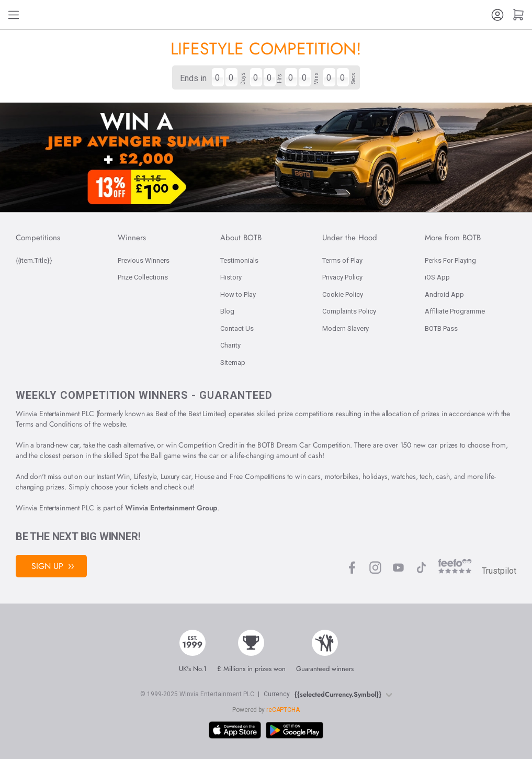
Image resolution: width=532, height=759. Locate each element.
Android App (444, 294)
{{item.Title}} (34, 260)
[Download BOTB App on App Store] (235, 730)
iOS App (437, 277)
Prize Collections (143, 277)
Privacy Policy (342, 277)
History (231, 277)
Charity (230, 345)
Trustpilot (499, 571)
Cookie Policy (343, 294)
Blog (227, 311)
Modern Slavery (346, 328)
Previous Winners (144, 260)
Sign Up (53, 566)
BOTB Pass (441, 328)
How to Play (238, 294)
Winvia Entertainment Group (171, 508)
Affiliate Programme (455, 311)
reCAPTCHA (283, 710)
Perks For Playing (450, 260)
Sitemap (233, 362)
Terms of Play (342, 260)
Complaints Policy (349, 311)
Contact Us (237, 328)
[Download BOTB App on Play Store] (295, 730)
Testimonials (239, 260)
